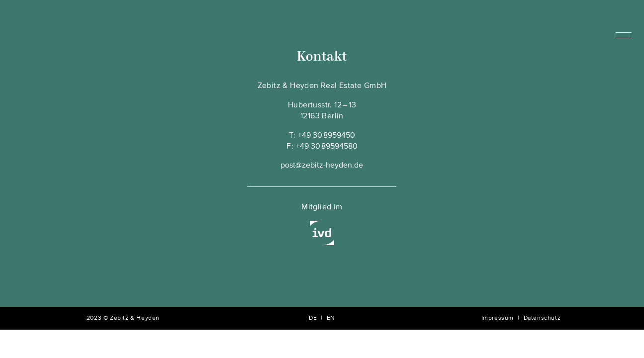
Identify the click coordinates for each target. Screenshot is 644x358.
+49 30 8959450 (326, 136)
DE (313, 318)
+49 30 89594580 (327, 147)
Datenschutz (542, 318)
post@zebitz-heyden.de (322, 166)
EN (331, 318)
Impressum (498, 318)
